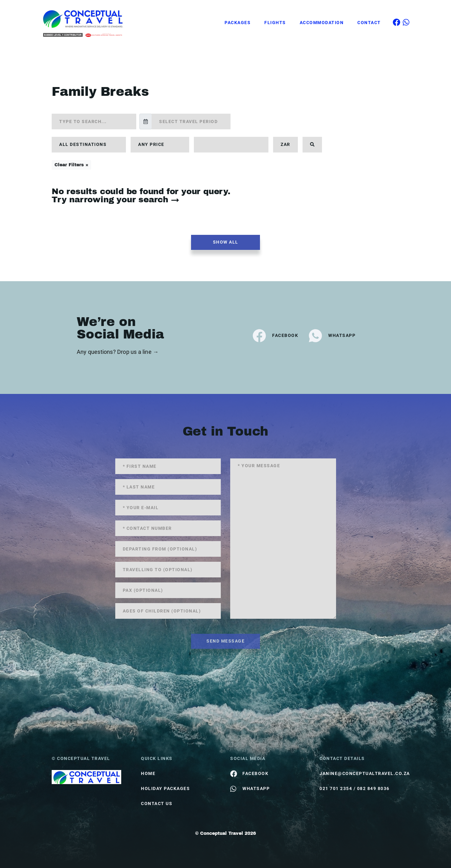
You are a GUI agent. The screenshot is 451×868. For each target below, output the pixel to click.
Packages (238, 23)
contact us (157, 803)
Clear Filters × (71, 165)
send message (225, 641)
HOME (148, 773)
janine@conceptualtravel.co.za (359, 773)
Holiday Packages (165, 788)
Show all (226, 242)
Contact (369, 23)
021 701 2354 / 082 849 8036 (355, 788)
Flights (275, 23)
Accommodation (322, 23)
